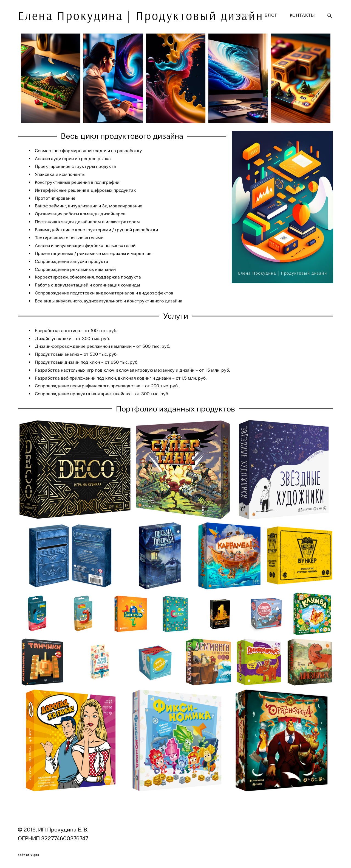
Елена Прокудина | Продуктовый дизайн (73, 16)
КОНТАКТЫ (302, 15)
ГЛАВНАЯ (242, 15)
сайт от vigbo (29, 855)
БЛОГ (271, 15)
